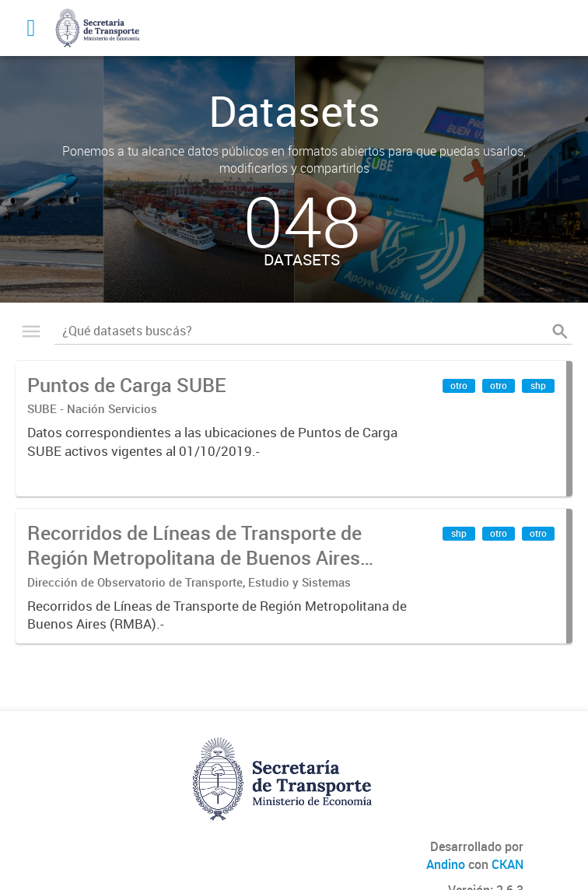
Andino (446, 864)
